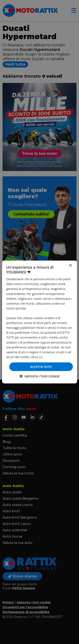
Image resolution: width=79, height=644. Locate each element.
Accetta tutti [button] (41, 366)
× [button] (70, 265)
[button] (40, 376)
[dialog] (39, 322)
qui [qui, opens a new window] (41, 357)
